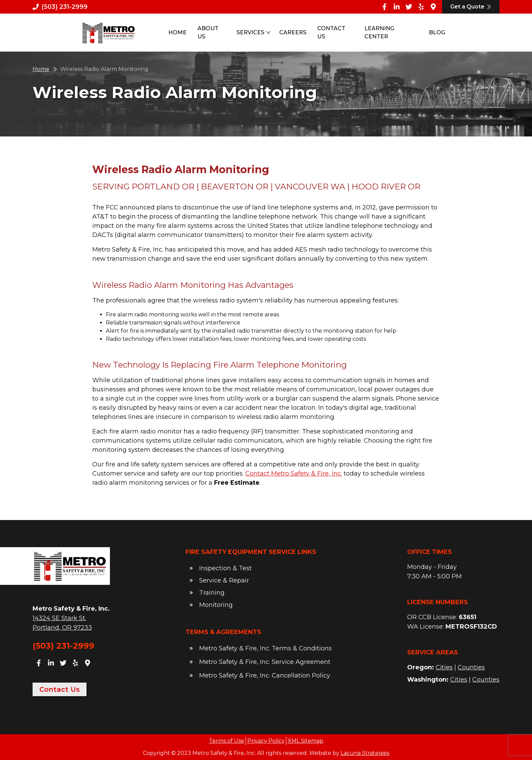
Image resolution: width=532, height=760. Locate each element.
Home (177, 32)
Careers (293, 32)
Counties (471, 667)
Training (212, 593)
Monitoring (216, 605)
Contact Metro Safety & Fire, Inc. (294, 474)
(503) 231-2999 (63, 646)
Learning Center (379, 32)
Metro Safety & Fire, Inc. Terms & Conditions (265, 648)
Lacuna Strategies (365, 753)
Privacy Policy (266, 741)
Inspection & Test (225, 568)
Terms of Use (227, 741)
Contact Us (331, 32)
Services (254, 32)
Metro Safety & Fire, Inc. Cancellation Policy (265, 675)
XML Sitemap (306, 741)
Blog (437, 32)
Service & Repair (224, 580)
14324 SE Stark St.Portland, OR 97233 (62, 623)
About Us (208, 32)
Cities (444, 667)
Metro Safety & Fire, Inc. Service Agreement (265, 662)
